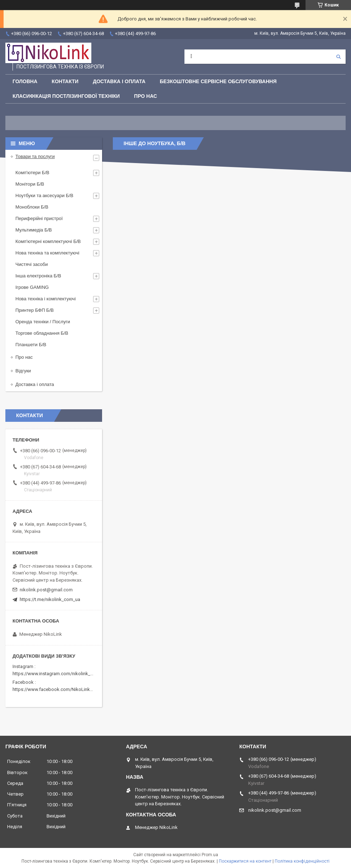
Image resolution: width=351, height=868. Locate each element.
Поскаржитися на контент (245, 861)
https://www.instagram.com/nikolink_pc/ (55, 674)
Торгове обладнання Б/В (42, 333)
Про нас (145, 96)
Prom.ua (210, 855)
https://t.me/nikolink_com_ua (50, 599)
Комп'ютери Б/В (32, 173)
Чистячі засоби (32, 264)
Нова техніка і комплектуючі (45, 299)
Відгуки (23, 371)
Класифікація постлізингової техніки (66, 96)
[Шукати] (338, 57)
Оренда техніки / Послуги (43, 322)
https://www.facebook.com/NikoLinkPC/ (55, 689)
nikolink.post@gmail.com (46, 590)
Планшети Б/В (31, 345)
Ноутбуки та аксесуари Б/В (44, 195)
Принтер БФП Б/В (35, 310)
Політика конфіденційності (302, 861)
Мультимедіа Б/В (34, 230)
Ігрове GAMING (32, 287)
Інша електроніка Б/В (38, 276)
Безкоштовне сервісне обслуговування (218, 81)
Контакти (65, 81)
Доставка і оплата (119, 81)
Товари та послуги (35, 156)
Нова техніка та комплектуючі (47, 253)
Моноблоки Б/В (32, 207)
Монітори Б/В (30, 184)
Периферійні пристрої (39, 218)
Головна (25, 81)
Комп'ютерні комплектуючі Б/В (48, 241)
